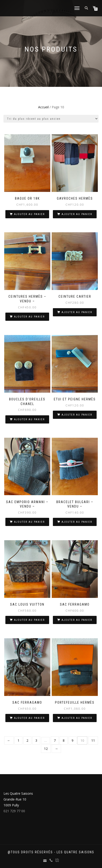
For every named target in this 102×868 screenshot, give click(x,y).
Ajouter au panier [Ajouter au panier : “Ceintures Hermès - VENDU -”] (29, 317)
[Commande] (51, 119)
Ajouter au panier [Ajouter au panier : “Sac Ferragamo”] (77, 620)
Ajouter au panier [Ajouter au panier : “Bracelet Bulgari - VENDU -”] (77, 522)
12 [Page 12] (46, 749)
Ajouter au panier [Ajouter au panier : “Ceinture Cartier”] (77, 312)
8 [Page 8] (64, 740)
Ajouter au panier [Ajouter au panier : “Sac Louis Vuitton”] (29, 620)
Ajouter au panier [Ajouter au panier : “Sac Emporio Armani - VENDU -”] (29, 522)
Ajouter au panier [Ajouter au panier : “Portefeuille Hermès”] (77, 718)
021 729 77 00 (14, 811)
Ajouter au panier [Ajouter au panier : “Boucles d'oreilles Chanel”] (29, 419)
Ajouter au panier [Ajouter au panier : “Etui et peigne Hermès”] (77, 415)
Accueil (43, 107)
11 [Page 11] (93, 740)
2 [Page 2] (27, 740)
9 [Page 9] (73, 740)
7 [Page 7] (55, 740)
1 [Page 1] (18, 740)
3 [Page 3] (36, 740)
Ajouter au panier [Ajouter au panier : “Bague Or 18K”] (29, 214)
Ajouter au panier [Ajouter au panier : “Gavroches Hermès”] (77, 214)
